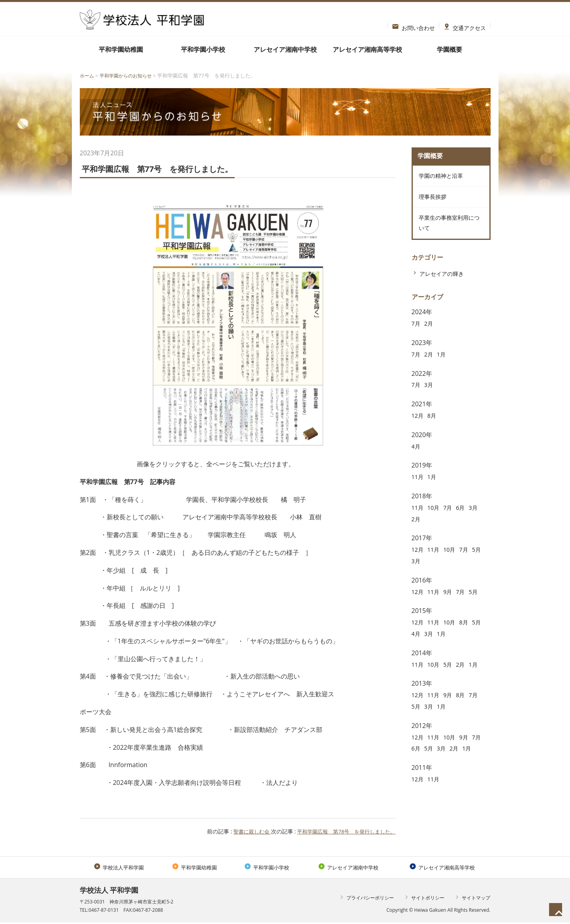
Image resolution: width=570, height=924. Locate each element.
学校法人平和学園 (119, 868)
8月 (434, 426)
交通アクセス (465, 25)
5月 (417, 571)
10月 (436, 518)
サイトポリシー (424, 899)
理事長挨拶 (433, 202)
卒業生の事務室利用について (448, 231)
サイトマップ (472, 899)
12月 (418, 426)
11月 (418, 487)
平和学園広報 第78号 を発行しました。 (342, 831)
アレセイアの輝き (445, 284)
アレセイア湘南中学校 (285, 49)
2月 (430, 334)
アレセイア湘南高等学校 (367, 49)
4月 (417, 456)
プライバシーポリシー (366, 899)
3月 (430, 395)
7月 (417, 334)
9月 (451, 602)
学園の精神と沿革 (442, 178)
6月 (465, 518)
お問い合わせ (413, 25)
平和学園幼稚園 (121, 49)
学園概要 (450, 49)
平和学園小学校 (203, 49)
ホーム (87, 75)
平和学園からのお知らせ (129, 75)
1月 (444, 364)
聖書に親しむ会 (243, 831)
